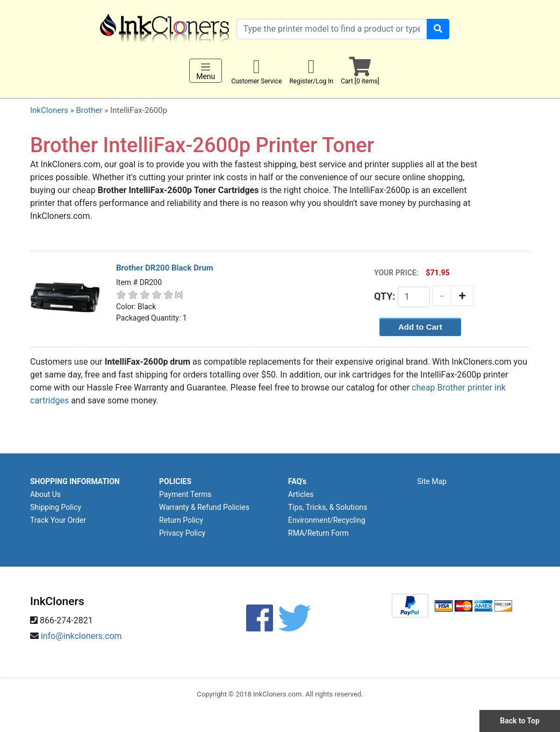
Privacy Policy (182, 533)
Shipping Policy (56, 507)
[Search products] (332, 29)
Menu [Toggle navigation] (206, 71)
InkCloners (49, 110)
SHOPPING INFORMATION (75, 481)
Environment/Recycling (327, 520)
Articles (301, 494)
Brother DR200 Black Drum (165, 268)
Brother (89, 110)
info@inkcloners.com (81, 636)
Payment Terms (185, 494)
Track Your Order (58, 520)
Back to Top (520, 721)
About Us (45, 494)
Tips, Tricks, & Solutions (328, 507)
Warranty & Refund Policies (204, 507)
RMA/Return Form (318, 533)
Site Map (432, 481)
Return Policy (181, 520)
